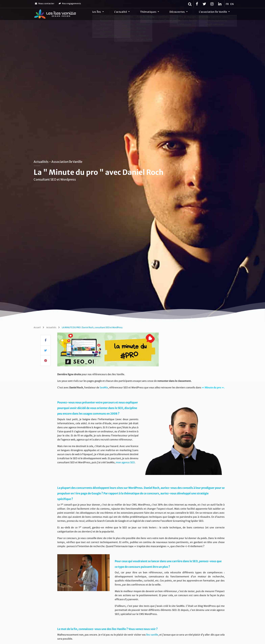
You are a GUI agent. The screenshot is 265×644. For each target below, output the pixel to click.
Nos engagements (70, 3)
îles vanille (152, 635)
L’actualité (137, 14)
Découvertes (184, 14)
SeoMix (104, 388)
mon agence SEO (125, 462)
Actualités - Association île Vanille (58, 162)
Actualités (51, 327)
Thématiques (160, 14)
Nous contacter (45, 3)
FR (227, 4)
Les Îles (118, 14)
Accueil (37, 327)
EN (232, 4)
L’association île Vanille (215, 14)
